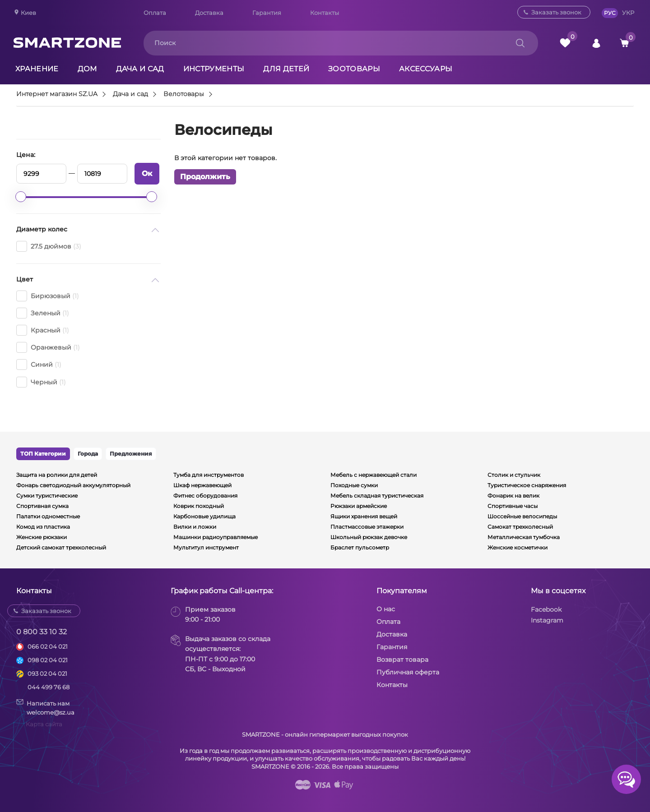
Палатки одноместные (48, 516)
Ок (147, 173)
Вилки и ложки (195, 527)
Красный (43, 330)
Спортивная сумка (42, 506)
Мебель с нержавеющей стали (374, 475)
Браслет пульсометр (360, 547)
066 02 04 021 (48, 646)
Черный (41, 382)
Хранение (37, 69)
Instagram (547, 620)
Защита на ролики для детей (57, 475)
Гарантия (267, 13)
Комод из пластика (43, 527)
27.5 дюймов (49, 246)
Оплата (155, 13)
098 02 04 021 (48, 660)
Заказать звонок (556, 12)
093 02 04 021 (47, 674)
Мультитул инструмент (206, 547)
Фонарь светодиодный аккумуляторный (73, 485)
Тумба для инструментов (209, 475)
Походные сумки (354, 485)
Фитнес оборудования (205, 496)
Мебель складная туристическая (377, 496)
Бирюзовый (48, 296)
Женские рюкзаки (42, 537)
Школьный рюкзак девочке (369, 537)
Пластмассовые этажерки (367, 527)
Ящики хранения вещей (364, 516)
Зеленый (43, 313)
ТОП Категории (43, 454)
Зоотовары (354, 69)
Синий (39, 364)
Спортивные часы (513, 506)
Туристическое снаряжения (527, 485)
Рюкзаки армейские (359, 506)
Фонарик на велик (513, 496)
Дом (87, 69)
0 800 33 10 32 (42, 632)
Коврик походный (199, 506)
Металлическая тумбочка (524, 537)
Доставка (209, 13)
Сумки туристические (47, 496)
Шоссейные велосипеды (522, 516)
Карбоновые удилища (204, 516)
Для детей (286, 69)
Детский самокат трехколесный (61, 547)
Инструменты (214, 69)
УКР (628, 13)
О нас (386, 609)
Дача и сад (140, 69)
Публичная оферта (408, 672)
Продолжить (205, 177)
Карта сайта (44, 724)
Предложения (131, 454)
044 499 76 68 (49, 687)
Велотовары (184, 94)
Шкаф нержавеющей (202, 485)
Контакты (325, 13)
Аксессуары (426, 69)
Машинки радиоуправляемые (216, 537)
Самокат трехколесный (520, 527)
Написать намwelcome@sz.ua (45, 707)
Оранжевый (48, 347)
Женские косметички (518, 547)
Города (88, 454)
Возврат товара (402, 660)
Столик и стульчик (514, 475)
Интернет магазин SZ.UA (57, 94)
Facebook (546, 609)
